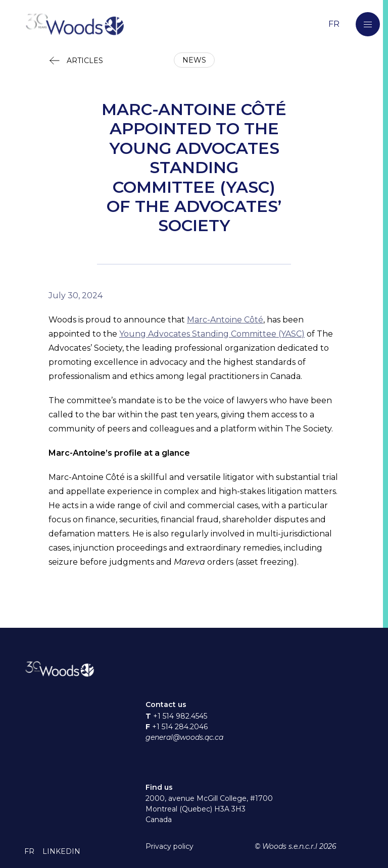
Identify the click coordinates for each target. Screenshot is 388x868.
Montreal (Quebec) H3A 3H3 (196, 809)
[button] (368, 24)
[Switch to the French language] (334, 24)
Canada (159, 820)
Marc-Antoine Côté (225, 320)
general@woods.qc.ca (184, 737)
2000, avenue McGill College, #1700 (209, 798)
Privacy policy (169, 846)
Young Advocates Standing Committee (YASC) (212, 334)
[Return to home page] (174, 24)
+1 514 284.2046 (180, 727)
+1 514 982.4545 (180, 716)
